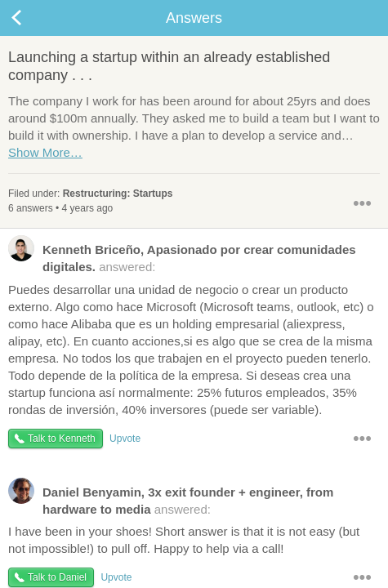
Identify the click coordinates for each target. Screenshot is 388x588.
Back (33, 18)
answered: (182, 257)
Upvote (125, 439)
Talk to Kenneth (62, 439)
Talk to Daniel (57, 577)
